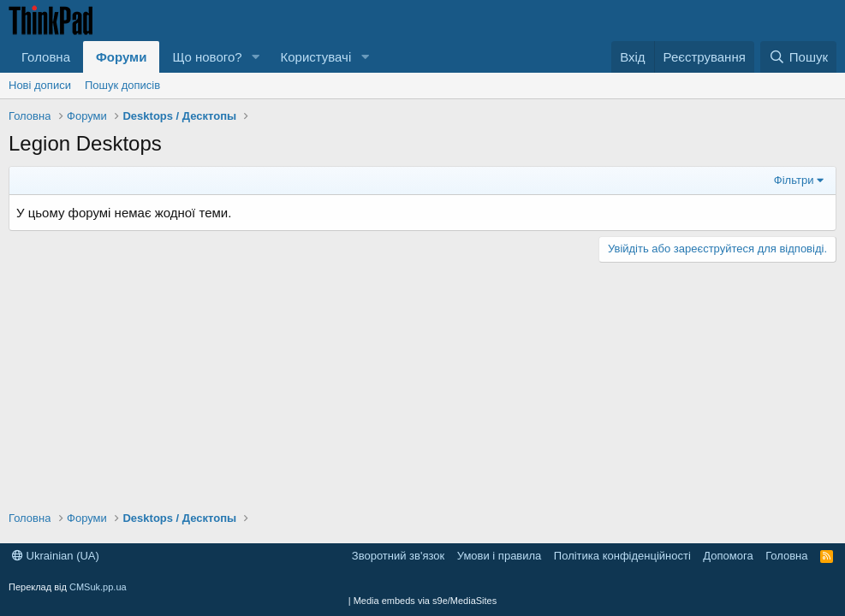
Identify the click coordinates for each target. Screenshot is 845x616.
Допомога (728, 556)
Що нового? (207, 57)
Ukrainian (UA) (56, 556)
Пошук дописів (122, 85)
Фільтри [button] (794, 180)
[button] (255, 57)
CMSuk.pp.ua (98, 587)
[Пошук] (798, 57)
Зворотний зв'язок (398, 556)
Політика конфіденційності (622, 556)
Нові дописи (40, 85)
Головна (46, 57)
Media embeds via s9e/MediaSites (425, 601)
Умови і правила (500, 556)
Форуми (121, 57)
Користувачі (315, 57)
